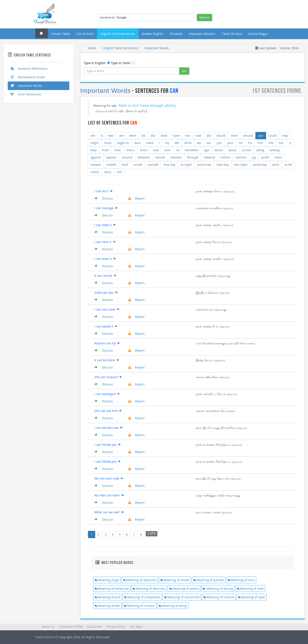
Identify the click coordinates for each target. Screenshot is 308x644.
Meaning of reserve (219, 597)
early (108, 172)
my (167, 143)
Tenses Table (61, 34)
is (102, 135)
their (118, 150)
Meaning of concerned (182, 597)
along (260, 150)
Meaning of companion (142, 597)
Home (92, 48)
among (275, 150)
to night (186, 165)
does (164, 135)
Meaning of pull (108, 597)
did (153, 135)
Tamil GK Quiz (232, 34)
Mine (188, 143)
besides (176, 157)
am (93, 135)
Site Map (136, 627)
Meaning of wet (107, 606)
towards (210, 157)
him (260, 143)
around (127, 157)
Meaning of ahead (175, 580)
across (247, 150)
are (121, 135)
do (143, 135)
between (144, 157)
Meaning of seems (184, 588)
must (108, 143)
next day (223, 165)
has (188, 135)
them (144, 150)
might (95, 143)
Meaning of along (173, 606)
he (241, 143)
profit (265, 157)
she (271, 143)
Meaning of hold (250, 588)
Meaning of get (107, 580)
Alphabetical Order (28, 77)
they (94, 150)
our (209, 143)
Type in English (95, 63)
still (119, 172)
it (290, 143)
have (176, 135)
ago (206, 150)
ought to (123, 143)
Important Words (27, 86)
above (219, 150)
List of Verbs (85, 34)
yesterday (260, 165)
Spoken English (153, 34)
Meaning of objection (140, 580)
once (275, 165)
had (198, 135)
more (278, 157)
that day (170, 165)
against (96, 157)
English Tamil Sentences (118, 34)
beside (160, 157)
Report (136, 198)
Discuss (104, 198)
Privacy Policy (116, 627)
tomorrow (204, 165)
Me (177, 143)
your (230, 143)
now (156, 150)
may (285, 135)
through (193, 157)
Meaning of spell (252, 597)
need (150, 143)
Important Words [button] (202, 34)
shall (234, 135)
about (232, 150)
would (221, 135)
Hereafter (192, 150)
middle (111, 165)
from (105, 150)
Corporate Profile (71, 627)
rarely (95, 172)
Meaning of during (218, 588)
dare (137, 143)
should (248, 135)
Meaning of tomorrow (112, 588)
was (111, 135)
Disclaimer (95, 627)
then (168, 150)
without (241, 157)
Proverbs (176, 34)
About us (48, 627)
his (250, 143)
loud (125, 165)
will (209, 135)
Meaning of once (241, 580)
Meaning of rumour (139, 606)
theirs (131, 150)
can (261, 135)
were (133, 135)
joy (254, 157)
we (199, 143)
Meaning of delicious (149, 588)
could (273, 135)
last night (241, 165)
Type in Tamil (121, 63)
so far (288, 165)
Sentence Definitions (29, 69)
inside (138, 165)
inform (226, 157)
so (178, 150)
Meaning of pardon (209, 580)
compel (96, 165)
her (281, 143)
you (219, 143)
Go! (184, 71)
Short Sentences (26, 94)
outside (153, 165)
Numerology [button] (258, 34)
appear (111, 157)
